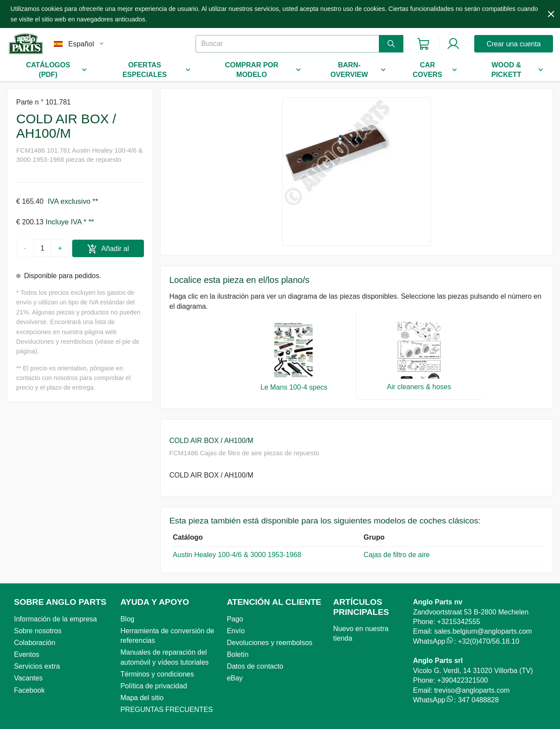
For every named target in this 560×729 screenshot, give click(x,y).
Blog (127, 619)
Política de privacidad (154, 686)
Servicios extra (37, 666)
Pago (235, 619)
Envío (236, 631)
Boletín (238, 654)
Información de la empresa (55, 619)
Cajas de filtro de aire (398, 555)
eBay (234, 678)
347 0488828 (478, 700)
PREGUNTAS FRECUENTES (166, 710)
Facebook (29, 690)
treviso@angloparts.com (472, 690)
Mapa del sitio (142, 698)
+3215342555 (458, 622)
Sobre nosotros (38, 631)
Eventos (27, 654)
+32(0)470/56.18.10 (489, 641)
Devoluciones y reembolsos (269, 643)
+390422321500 (462, 680)
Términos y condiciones (157, 674)
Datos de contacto (255, 666)
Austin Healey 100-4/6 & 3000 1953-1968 (237, 555)
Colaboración (35, 643)
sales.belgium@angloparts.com (483, 631)
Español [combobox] (81, 44)
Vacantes (28, 678)
